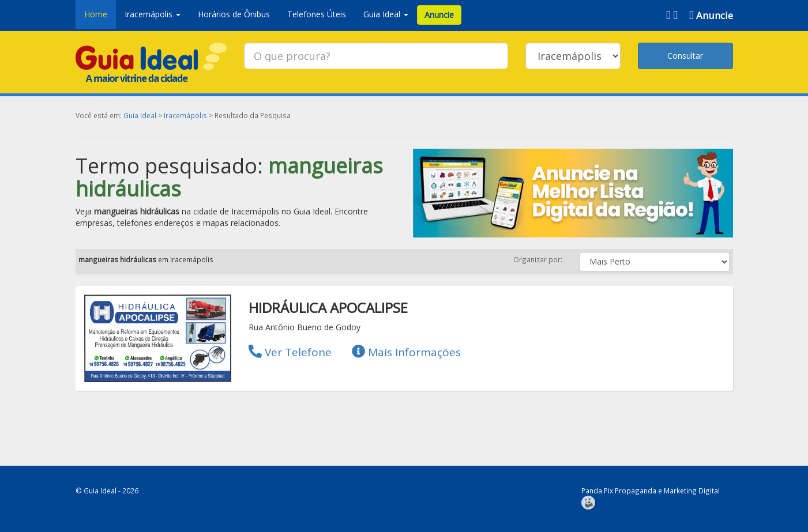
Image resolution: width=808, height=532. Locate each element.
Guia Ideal (140, 115)
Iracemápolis (185, 115)
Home (96, 14)
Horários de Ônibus (234, 14)
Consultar (685, 56)
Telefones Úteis (317, 14)
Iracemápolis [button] (153, 14)
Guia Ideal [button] (386, 14)
